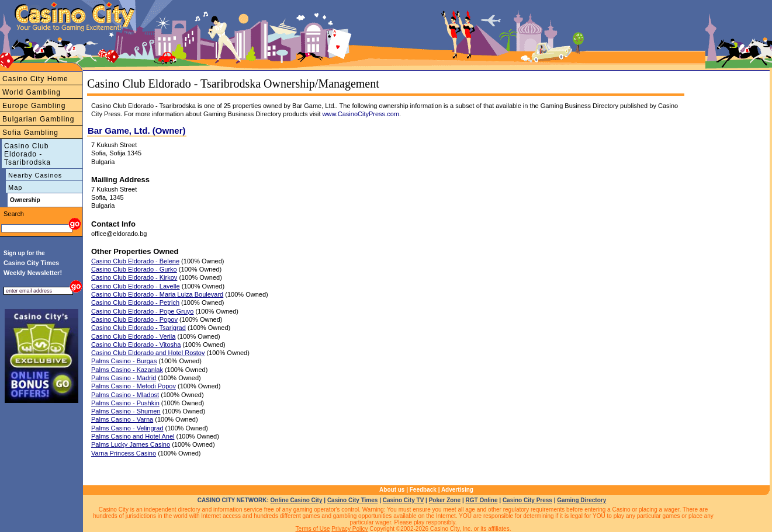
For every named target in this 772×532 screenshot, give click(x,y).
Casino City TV (404, 500)
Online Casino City (297, 500)
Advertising (457, 490)
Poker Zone (445, 500)
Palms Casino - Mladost (125, 395)
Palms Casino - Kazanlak (127, 370)
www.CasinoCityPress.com (361, 114)
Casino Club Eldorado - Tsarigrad (139, 328)
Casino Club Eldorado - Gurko (134, 269)
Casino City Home (35, 79)
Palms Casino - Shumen (126, 411)
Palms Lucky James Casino (131, 444)
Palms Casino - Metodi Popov (134, 386)
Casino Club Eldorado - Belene (135, 261)
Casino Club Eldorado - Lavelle (136, 286)
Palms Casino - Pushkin (125, 403)
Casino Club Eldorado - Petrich (135, 302)
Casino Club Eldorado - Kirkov (134, 277)
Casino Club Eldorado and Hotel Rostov (148, 353)
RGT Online (482, 500)
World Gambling (32, 92)
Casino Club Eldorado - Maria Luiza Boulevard (157, 294)
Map (15, 187)
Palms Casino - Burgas (124, 361)
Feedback (423, 490)
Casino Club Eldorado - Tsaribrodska (27, 154)
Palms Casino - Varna (122, 419)
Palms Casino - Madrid (124, 378)
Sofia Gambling (30, 133)
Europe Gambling (34, 106)
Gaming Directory (581, 500)
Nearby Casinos (35, 175)
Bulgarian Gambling (38, 119)
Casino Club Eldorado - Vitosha (136, 345)
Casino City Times (353, 500)
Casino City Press (527, 500)
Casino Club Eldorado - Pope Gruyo (142, 311)
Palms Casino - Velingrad (127, 428)
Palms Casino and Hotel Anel (133, 436)
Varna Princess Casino (124, 453)
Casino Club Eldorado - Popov (134, 319)
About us (392, 490)
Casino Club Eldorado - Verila (133, 336)
